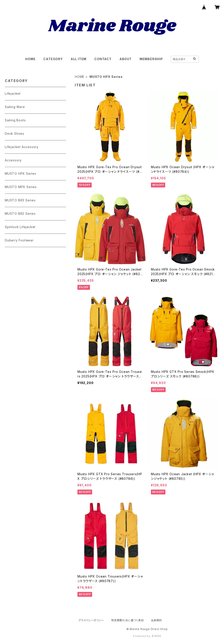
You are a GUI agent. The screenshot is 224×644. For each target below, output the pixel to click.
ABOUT (126, 59)
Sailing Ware (15, 107)
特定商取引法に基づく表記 (128, 620)
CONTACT (103, 59)
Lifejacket (13, 93)
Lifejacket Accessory (22, 147)
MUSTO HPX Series (21, 174)
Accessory (13, 160)
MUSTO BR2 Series (20, 214)
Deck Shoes (15, 134)
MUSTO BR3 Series (20, 200)
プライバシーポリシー (91, 620)
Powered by (147, 636)
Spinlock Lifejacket (20, 227)
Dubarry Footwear (19, 240)
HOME (30, 59)
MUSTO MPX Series (21, 187)
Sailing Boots (15, 120)
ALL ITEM (79, 59)
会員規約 (157, 620)
